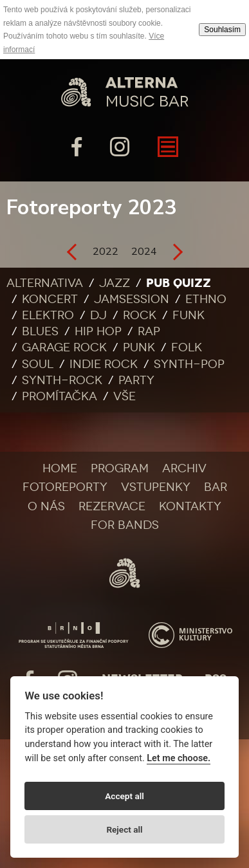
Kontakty (190, 506)
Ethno (206, 299)
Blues (40, 331)
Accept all (124, 796)
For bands (125, 525)
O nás (46, 506)
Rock (140, 315)
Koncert (50, 299)
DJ (98, 315)
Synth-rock (62, 380)
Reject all (124, 829)
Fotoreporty (65, 487)
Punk (139, 347)
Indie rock (104, 364)
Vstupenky (156, 487)
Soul (38, 364)
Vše (124, 396)
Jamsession (132, 299)
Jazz (115, 283)
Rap (149, 331)
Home (60, 468)
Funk (189, 315)
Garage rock (64, 347)
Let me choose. (179, 758)
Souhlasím (222, 30)
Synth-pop (189, 364)
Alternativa (45, 283)
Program (120, 468)
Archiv (184, 468)
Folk (187, 347)
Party (136, 380)
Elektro (48, 315)
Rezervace (112, 506)
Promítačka (60, 396)
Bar (216, 487)
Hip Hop (98, 331)
